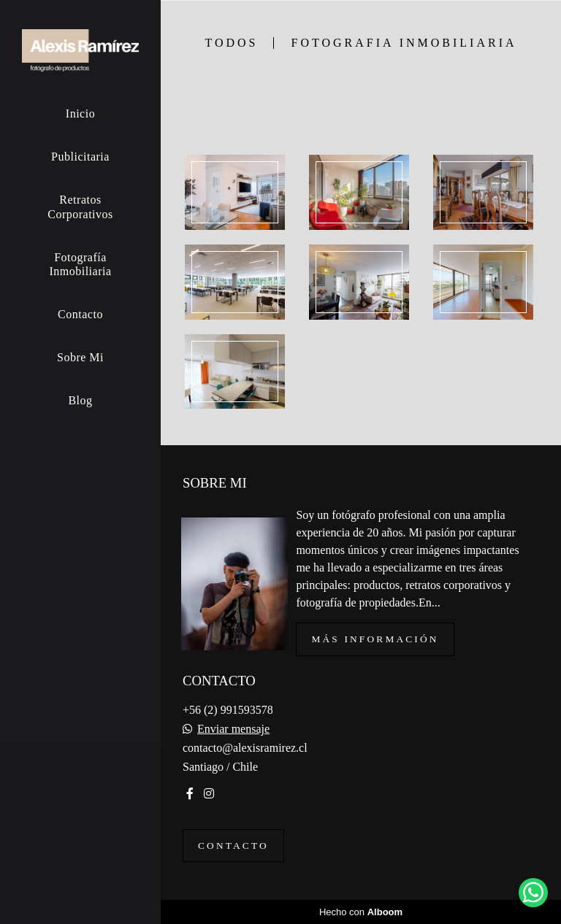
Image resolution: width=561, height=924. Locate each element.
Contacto (80, 314)
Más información (375, 639)
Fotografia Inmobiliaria (404, 43)
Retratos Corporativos (80, 207)
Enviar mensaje (233, 729)
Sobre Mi (80, 357)
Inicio (80, 113)
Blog (80, 400)
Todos (231, 43)
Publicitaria (80, 157)
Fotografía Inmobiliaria (80, 264)
